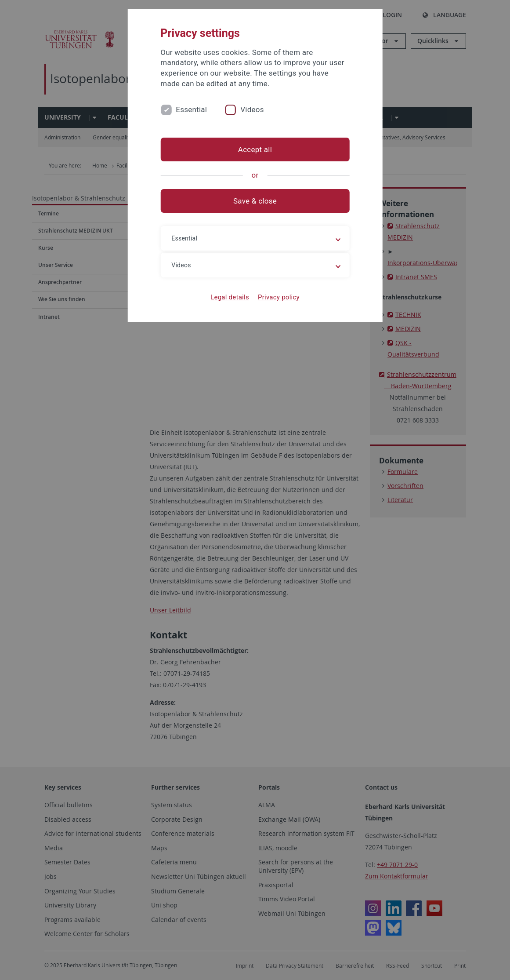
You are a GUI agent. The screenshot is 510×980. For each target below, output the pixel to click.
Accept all (255, 149)
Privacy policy (279, 297)
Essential (191, 109)
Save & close (255, 201)
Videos (252, 109)
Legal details (230, 297)
